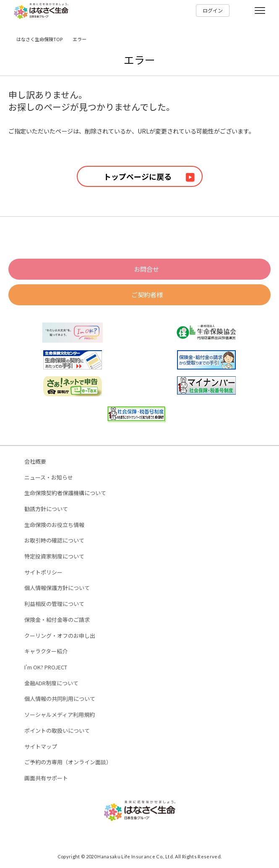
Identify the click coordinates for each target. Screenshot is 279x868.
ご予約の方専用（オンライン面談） (68, 762)
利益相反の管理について (54, 604)
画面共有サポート (46, 778)
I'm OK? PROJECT (46, 667)
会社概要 (35, 462)
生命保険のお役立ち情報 (54, 525)
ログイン (213, 10)
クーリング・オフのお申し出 (60, 636)
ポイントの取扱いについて (57, 731)
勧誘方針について (46, 509)
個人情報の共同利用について (60, 699)
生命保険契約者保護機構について (65, 493)
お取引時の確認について (54, 541)
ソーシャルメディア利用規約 (60, 715)
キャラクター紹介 (46, 652)
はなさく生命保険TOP (39, 39)
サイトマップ (41, 747)
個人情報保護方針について (57, 588)
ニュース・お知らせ (49, 478)
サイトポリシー (43, 573)
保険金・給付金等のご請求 (57, 620)
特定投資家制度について (54, 557)
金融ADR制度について (51, 683)
